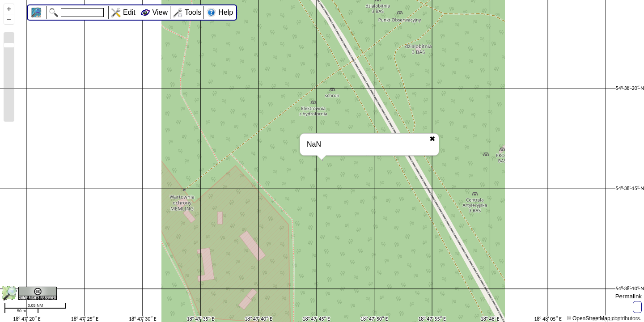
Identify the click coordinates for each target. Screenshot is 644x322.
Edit (129, 12)
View (160, 12)
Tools (193, 12)
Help (226, 12)
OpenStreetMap (591, 318)
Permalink (629, 296)
